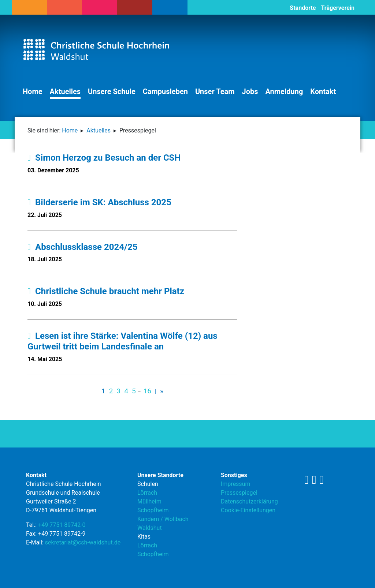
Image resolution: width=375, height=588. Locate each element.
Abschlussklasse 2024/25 (82, 247)
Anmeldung (284, 91)
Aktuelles (65, 91)
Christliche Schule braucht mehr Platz (106, 291)
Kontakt (323, 91)
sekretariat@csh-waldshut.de (83, 542)
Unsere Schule (112, 91)
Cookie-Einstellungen (248, 510)
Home (33, 91)
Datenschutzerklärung (249, 501)
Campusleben (165, 91)
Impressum (236, 484)
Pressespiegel (239, 493)
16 (147, 391)
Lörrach (147, 493)
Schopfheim (153, 510)
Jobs (250, 91)
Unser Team (215, 91)
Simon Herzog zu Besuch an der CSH (104, 158)
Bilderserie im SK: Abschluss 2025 (99, 202)
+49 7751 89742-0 (62, 525)
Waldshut (150, 528)
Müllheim (149, 501)
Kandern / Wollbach (163, 519)
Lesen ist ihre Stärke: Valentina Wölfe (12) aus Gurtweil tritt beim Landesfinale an (122, 341)
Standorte (303, 8)
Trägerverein (338, 8)
